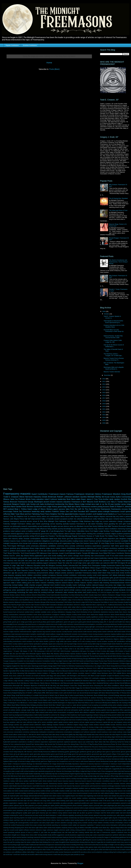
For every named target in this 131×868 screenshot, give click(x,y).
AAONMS (6, 654)
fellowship (101, 519)
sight (37, 828)
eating (109, 737)
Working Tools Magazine (112, 531)
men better (15, 791)
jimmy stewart (91, 769)
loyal (67, 779)
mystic (75, 585)
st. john (41, 832)
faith (112, 546)
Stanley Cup (83, 695)
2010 (104, 379)
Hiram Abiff (94, 543)
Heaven (40, 671)
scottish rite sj (29, 825)
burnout (22, 612)
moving (95, 634)
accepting (95, 705)
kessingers (69, 771)
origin (25, 803)
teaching (59, 524)
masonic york (88, 786)
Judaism (6, 678)
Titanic (5, 700)
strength (69, 551)
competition (93, 730)
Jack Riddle (68, 673)
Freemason (54, 494)
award (103, 712)
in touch (119, 764)
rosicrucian (14, 563)
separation (83, 825)
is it (123, 766)
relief (31, 590)
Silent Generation (52, 605)
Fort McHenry (70, 666)
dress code (31, 617)
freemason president (48, 619)
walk (45, 649)
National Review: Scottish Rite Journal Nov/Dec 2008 (113, 337)
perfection (97, 637)
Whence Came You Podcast (14, 499)
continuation (43, 732)
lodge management (21, 629)
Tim (115, 698)
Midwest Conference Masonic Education (28, 602)
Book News (71, 499)
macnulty (79, 779)
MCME (55, 681)
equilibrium (95, 617)
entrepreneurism (70, 739)
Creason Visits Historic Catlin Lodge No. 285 (113, 341)
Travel (42, 514)
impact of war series (46, 580)
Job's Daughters (73, 521)
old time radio (22, 801)
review (81, 541)
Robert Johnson (64, 497)
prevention (20, 810)
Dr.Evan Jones (72, 663)
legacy (87, 627)
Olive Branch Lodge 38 (80, 602)
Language (102, 678)
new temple (112, 796)
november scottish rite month (66, 798)
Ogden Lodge (98, 531)
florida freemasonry (104, 744)
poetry (65, 541)
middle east (69, 791)
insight (60, 624)
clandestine (97, 612)
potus (13, 639)
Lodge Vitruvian (18, 681)
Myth (69, 507)
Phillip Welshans (85, 521)
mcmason (39, 788)
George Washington (35, 502)
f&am (96, 742)
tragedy (111, 646)
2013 (104, 387)
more (48, 793)
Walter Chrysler (38, 703)
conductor (109, 730)
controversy (82, 575)
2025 (104, 420)
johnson (95, 580)
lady (119, 771)
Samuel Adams (54, 693)
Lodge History (52, 507)
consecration (18, 732)
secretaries (64, 825)
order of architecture (92, 801)
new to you (33, 637)
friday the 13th (22, 752)
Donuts (44, 663)
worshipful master (106, 551)
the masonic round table (48, 646)
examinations (23, 742)
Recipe (117, 568)
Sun (104, 605)
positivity (67, 808)
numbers (85, 798)
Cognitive (125, 659)
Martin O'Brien (90, 568)
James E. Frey (92, 499)
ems (46, 739)
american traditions (16, 610)
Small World (20, 695)
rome (96, 820)
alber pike (35, 707)
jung (46, 771)
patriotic (16, 805)
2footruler (67, 651)
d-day (24, 735)
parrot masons (64, 637)
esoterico (88, 739)
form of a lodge (37, 747)
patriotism (73, 637)
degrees (102, 517)
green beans (72, 756)
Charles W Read (72, 659)
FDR (38, 553)
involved (94, 766)
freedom (39, 619)
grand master (51, 622)
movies (90, 793)
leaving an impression (78, 627)
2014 (104, 390)
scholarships (119, 823)
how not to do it (70, 761)
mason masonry (63, 781)
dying (27, 578)
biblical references (81, 717)
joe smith (98, 769)
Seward (114, 693)
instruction (70, 624)
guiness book (117, 756)
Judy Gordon (31, 504)
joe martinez (7, 627)
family (39, 578)
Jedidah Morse (121, 673)
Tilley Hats (52, 570)
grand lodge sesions (17, 756)
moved (78, 793)
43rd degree (111, 651)
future (106, 524)
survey (90, 644)
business (73, 524)
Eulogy (50, 666)
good (43, 534)
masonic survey (72, 632)
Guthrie (105, 597)
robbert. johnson (37, 820)
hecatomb (78, 759)
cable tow (19, 722)
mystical (12, 796)
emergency (33, 739)
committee (37, 575)
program (115, 588)
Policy (115, 602)
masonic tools (62, 786)
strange (23, 835)
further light (100, 619)
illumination (39, 764)
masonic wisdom (86, 514)
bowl (67, 720)
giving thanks (7, 622)
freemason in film (44, 749)
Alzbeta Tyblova (59, 654)
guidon (110, 756)
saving (75, 823)
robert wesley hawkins (78, 820)
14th (31, 651)
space (113, 830)
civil (74, 727)
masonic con (8, 526)
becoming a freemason (56, 610)
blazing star (7, 720)
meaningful (68, 788)
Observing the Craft (100, 686)
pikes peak (103, 805)
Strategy (117, 695)
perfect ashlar (89, 637)
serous (103, 825)
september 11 (91, 825)
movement (84, 793)
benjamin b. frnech (25, 717)
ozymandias (56, 803)
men (15, 561)
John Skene (91, 676)
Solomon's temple (79, 605)
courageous (56, 615)
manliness (6, 781)
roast (22, 820)
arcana (10, 712)
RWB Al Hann (37, 690)
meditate (81, 788)
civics (67, 546)
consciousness (99, 556)
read (27, 590)
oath (106, 798)
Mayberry (83, 683)
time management (86, 646)
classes (79, 727)
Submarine (123, 695)
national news (48, 796)
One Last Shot (71, 511)
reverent (66, 818)
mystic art (6, 796)
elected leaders (15, 739)
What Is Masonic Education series (80, 570)
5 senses (123, 592)
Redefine (64, 690)
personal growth (106, 637)
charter (24, 575)
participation (116, 803)
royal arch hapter (117, 820)
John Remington (72, 676)
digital (51, 539)
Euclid (41, 666)
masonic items (74, 784)
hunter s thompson (14, 764)
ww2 (85, 592)
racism (113, 561)
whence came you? (92, 551)
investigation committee (95, 624)
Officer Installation (113, 686)
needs (5, 637)
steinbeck (120, 832)
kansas (59, 771)
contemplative (35, 539)
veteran (82, 551)
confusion (122, 730)
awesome (124, 712)
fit (84, 744)
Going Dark (114, 666)
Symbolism (38, 507)
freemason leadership (31, 511)
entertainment (81, 617)
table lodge (96, 644)
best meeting (35, 717)
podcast (108, 534)
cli (87, 727)
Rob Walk (108, 526)
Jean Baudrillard (24, 600)
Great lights (56, 668)
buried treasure (8, 612)
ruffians (125, 820)
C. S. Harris (16, 659)
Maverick (77, 683)
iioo (34, 764)
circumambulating (67, 727)
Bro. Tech (21, 553)
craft (110, 575)
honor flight (47, 761)
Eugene (45, 666)
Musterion (27, 686)
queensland (21, 590)
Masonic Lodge (93, 600)
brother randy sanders (112, 499)
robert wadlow (65, 820)
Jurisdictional (25, 678)
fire (82, 744)
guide (80, 622)
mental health (41, 634)
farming (37, 744)
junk (49, 771)
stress (28, 835)
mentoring (121, 529)
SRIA (47, 693)
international (83, 624)
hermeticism (116, 759)
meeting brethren (96, 788)
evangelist (111, 739)
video (72, 517)
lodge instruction (9, 629)
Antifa (108, 654)
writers (80, 592)
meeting (90, 534)
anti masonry (13, 539)
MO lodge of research (64, 681)
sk (78, 828)
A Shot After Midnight (46, 521)
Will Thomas (97, 570)
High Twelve (89, 671)
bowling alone (112, 610)
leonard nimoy (95, 774)
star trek (65, 832)
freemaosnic (78, 578)
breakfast (79, 720)
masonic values (103, 529)
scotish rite (7, 825)
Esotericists (111, 566)
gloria (22, 754)
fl (89, 744)
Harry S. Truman (117, 502)
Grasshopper (48, 668)
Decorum (116, 661)
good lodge (68, 754)
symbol (6, 592)
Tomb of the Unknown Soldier (17, 700)
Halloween (43, 553)
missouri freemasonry (11, 521)
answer (54, 710)
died (31, 737)
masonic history (36, 517)
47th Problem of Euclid (122, 651)
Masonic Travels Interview (112, 372)
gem (78, 752)
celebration (113, 521)
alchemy (90, 607)
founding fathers (57, 747)
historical (6, 580)
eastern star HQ (100, 737)
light (124, 627)
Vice (19, 703)
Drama (70, 597)
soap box (6, 830)
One (24, 688)
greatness (36, 558)
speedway (11, 832)
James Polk (112, 673)
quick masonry (40, 813)
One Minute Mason (72, 504)
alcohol (46, 707)
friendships (74, 619)
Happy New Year (9, 568)
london (24, 779)
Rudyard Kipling (17, 693)
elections (62, 617)
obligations (46, 541)
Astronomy (15, 656)
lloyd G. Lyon (73, 776)
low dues (62, 779)
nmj (117, 517)
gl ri (19, 754)
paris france (94, 803)
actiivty (110, 705)
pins (126, 637)
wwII (116, 649)
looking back (50, 629)
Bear (37, 656)
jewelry (69, 769)
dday (77, 735)
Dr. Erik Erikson (62, 663)
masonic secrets (51, 632)
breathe (95, 720)
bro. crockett (107, 720)
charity (78, 507)
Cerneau (46, 659)
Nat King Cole (55, 686)
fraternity (7, 524)
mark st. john (82, 629)
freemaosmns (103, 747)
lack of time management (106, 771)
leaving (62, 774)
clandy (116, 612)
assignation (71, 712)
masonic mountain (113, 784)
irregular (107, 766)
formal (44, 747)
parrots (110, 803)
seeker (75, 825)
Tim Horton (120, 698)
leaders (31, 774)
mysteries (107, 634)
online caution (51, 801)
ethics (101, 739)
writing (32, 536)
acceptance (59, 607)
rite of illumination (121, 818)
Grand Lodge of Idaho (17, 668)
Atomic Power (23, 656)
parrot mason (102, 803)
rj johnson (52, 641)
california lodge (32, 722)
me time (57, 788)
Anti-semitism (101, 654)
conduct (45, 575)
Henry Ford (89, 531)
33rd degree (116, 592)
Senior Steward (106, 693)
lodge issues (51, 548)
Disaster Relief (13, 663)
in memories (105, 764)
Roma (10, 693)
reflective (65, 815)
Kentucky (57, 678)
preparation (98, 808)
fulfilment (54, 752)
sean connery (38, 825)
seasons (94, 641)
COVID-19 (23, 659)
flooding (95, 744)
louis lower (61, 629)
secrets (29, 521)
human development (102, 761)
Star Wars (17, 570)
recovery (35, 815)
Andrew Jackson (15, 595)
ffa (56, 744)
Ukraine (81, 700)
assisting (31, 610)
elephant (23, 739)
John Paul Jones (52, 600)
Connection (38, 661)
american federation (111, 707)
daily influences (42, 529)
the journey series (25, 646)
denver (15, 737)
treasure (117, 646)
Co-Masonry (109, 659)
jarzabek (111, 624)
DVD (78, 661)
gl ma (15, 754)
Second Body (84, 693)
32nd (99, 651)
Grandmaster (39, 668)
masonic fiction (113, 558)
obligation (121, 798)
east (93, 737)
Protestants (15, 690)
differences (7, 617)
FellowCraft (86, 597)
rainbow (65, 813)
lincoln (124, 774)
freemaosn (69, 578)
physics (91, 805)
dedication (122, 575)
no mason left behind (26, 588)
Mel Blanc (89, 683)
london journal (31, 779)
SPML (44, 693)
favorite (50, 744)
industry (48, 624)
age (13, 573)
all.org (79, 707)
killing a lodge (80, 771)
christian (26, 539)
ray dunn (82, 813)
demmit (6, 737)
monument (30, 793)
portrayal (38, 808)
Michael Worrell (120, 683)
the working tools (44, 592)
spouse (23, 832)
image (54, 764)
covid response (103, 575)
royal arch (30, 551)
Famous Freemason (75, 494)
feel (54, 744)
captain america (63, 722)
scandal (85, 823)
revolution (29, 641)
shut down (32, 828)
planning (90, 548)
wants (49, 649)
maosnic (44, 583)
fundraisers (14, 558)
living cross (57, 776)
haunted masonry (54, 759)
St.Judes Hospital (73, 695)
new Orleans (79, 796)
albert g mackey (81, 607)
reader (117, 813)
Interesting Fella (22, 673)
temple (109, 644)
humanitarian (122, 761)
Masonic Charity (83, 600)
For (99, 597)
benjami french (14, 717)
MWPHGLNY (79, 681)
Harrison (6, 519)
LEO (90, 678)
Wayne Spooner (73, 703)
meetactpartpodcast (117, 583)
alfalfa (62, 707)
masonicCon (97, 786)
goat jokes (37, 754)
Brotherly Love (105, 502)
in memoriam (41, 624)
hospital (62, 761)
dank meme (95, 615)
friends (85, 578)
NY (49, 686)
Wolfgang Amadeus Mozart (39, 705)
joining (100, 507)
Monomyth (16, 686)
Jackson (75, 673)
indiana (57, 580)
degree (96, 517)
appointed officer (118, 710)
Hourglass (118, 671)
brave (74, 720)
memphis (33, 634)
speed (5, 832)
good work (36, 622)
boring (63, 720)
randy (74, 813)
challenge (49, 725)
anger (37, 710)
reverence (60, 818)
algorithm (68, 707)
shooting (11, 828)
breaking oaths (87, 720)
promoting (92, 810)
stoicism (80, 644)
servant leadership (44, 526)
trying (5, 649)
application (39, 556)
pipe (116, 805)
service (53, 524)
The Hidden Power (112, 536)
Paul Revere (110, 568)
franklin (81, 747)
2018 (104, 401)
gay (100, 578)
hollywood (34, 761)
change (120, 521)
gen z (111, 619)
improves (97, 764)
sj (27, 531)
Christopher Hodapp (99, 566)
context (66, 575)
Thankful (42, 698)
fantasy (6, 744)
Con (25, 661)
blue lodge (95, 521)
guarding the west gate (117, 524)
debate (115, 575)
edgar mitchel (116, 737)
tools (107, 646)
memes (124, 788)
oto (29, 803)
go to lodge (21, 622)
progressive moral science (74, 810)
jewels (74, 769)
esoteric (94, 507)
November (108, 375)
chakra (44, 725)
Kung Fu (80, 678)
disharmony (15, 617)
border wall (51, 720)
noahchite (44, 798)
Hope (49, 553)
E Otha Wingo (94, 663)
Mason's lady (121, 681)
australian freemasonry (83, 573)
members (118, 788)
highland (6, 761)
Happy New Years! (22, 568)
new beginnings (89, 796)
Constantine (46, 661)
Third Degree (12, 546)
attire (81, 712)
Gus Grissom (88, 668)
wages (41, 649)
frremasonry (47, 752)
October (107, 314)
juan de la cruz (16, 627)
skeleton (82, 828)
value (65, 592)
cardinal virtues (29, 612)
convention (29, 615)
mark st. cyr (100, 504)
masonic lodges (8, 632)
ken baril (91, 558)
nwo (34, 561)
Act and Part (17, 654)
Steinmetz (90, 695)
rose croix (108, 820)
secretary (111, 641)
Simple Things (11, 695)
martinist (50, 781)
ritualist (46, 641)
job (91, 580)
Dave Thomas (108, 661)
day (74, 735)
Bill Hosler (106, 497)
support (46, 563)
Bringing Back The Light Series (65, 531)
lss (70, 779)
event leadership (120, 739)
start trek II (75, 832)
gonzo (53, 754)
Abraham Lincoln (83, 526)
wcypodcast (43, 543)
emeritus (68, 617)
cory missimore (47, 615)
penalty (45, 805)
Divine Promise (37, 663)
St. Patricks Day (62, 695)
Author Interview (69, 566)
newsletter (7, 798)
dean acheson (100, 735)
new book (97, 796)
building (60, 556)
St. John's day (18, 556)
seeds (70, 825)
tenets (114, 644)
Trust (58, 700)
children (30, 575)
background (19, 715)
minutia (103, 791)
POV (88, 602)
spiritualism (37, 644)
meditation (113, 529)
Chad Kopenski (62, 659)
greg (18, 548)
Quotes (84, 497)
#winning (94, 592)
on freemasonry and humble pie (64, 588)
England (15, 666)
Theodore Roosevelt (119, 526)
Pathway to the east (62, 688)
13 (29, 651)
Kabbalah (72, 553)
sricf (65, 644)
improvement (79, 539)
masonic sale (44, 786)
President (81, 511)
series (23, 531)
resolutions (113, 548)
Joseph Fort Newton (113, 676)
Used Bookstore (124, 700)
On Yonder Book (17, 688)
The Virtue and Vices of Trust (118, 210)
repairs (123, 815)
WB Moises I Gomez (27, 703)
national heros (38, 796)
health (120, 622)
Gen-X (104, 666)
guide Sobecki (87, 622)
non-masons (51, 798)
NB (46, 686)
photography (120, 637)
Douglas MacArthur (62, 597)
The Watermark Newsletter (60, 698)
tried (126, 646)
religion (114, 534)
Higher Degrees (98, 671)
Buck (11, 659)
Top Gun (29, 700)
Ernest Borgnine (30, 553)
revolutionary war (74, 818)
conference (80, 546)
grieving (92, 756)
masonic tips (53, 786)
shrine (10, 644)
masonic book (91, 781)
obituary (40, 637)
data (54, 735)
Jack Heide (60, 673)
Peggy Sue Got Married (83, 688)
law (10, 774)
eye (84, 742)
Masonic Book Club (17, 683)
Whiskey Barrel (107, 703)
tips (94, 646)
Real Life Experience (48, 690)
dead (85, 735)
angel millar (31, 710)
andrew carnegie (21, 710)
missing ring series (111, 791)
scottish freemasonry (17, 825)
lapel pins (67, 627)
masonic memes (73, 583)
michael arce (90, 504)
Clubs (98, 659)
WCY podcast (9, 509)
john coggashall (114, 769)
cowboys (120, 732)
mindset (87, 791)
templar (104, 644)
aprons (6, 712)
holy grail (41, 761)
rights (110, 818)
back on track (44, 610)
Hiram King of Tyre (109, 671)
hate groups (31, 759)
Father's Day (78, 597)
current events (82, 615)
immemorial (60, 764)
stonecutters (7, 835)
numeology (92, 798)
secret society (31, 563)
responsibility (32, 526)
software (26, 830)
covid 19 (108, 556)
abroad (79, 705)
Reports (87, 690)
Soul (11, 556)
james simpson (57, 769)
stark (70, 832)
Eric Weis (21, 666)
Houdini (115, 597)
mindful (57, 585)
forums (49, 747)
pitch (119, 805)
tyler (53, 592)
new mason (26, 637)
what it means (64, 649)
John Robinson (82, 676)
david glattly (69, 735)
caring (125, 722)
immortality (68, 764)
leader (27, 774)
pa (62, 803)
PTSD (103, 568)
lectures (67, 774)
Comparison (13, 661)
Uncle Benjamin (88, 700)
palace (65, 803)
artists (55, 712)
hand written (13, 759)
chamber (56, 725)
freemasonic (106, 509)
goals (31, 754)
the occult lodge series (78, 563)
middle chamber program (33, 585)
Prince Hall (23, 519)
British (115, 656)
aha (30, 707)
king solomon (113, 580)
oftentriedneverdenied (10, 801)
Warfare (45, 703)
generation (106, 578)
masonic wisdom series (78, 534)
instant (64, 624)
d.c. (27, 735)
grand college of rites (114, 754)
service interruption (112, 825)
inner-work (54, 624)
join (100, 580)
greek (42, 558)
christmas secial (41, 727)
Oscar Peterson (36, 688)
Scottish (69, 693)
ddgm (81, 735)
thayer (60, 563)
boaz (34, 720)
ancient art (7, 710)
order (93, 588)
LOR (59, 600)
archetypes (16, 712)
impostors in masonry (87, 764)
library (32, 548)
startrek (87, 832)
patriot (11, 805)
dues (56, 539)
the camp (66, 563)
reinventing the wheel (81, 815)
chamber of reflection (66, 725)
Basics (33, 656)
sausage (70, 823)
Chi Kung (80, 659)
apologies (87, 710)
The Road (48, 698)
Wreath (59, 705)
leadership (62, 499)
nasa (123, 634)
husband (23, 764)
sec (59, 825)
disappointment (19, 578)
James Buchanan (102, 673)
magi (91, 779)
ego (31, 578)
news (78, 548)
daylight (101, 615)
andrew (13, 710)
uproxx (9, 649)
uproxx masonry (17, 649)
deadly (89, 735)
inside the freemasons (47, 766)
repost (106, 548)
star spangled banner (55, 832)
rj (53, 590)
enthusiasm (61, 739)
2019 (104, 404)
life (51, 534)
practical (23, 521)
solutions (20, 644)
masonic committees (103, 781)
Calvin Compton (31, 659)
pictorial (97, 805)
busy (5, 722)
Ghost (108, 666)
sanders (75, 641)
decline (107, 735)
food (63, 578)
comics (41, 730)
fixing (49, 529)
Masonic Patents (39, 683)
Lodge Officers (8, 681)
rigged (106, 818)
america (91, 517)
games (106, 619)
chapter (76, 725)
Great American (49, 497)
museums (101, 634)
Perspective (96, 602)
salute (52, 823)
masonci (71, 781)
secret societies (102, 641)
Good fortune (122, 666)
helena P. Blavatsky (88, 759)
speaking (118, 830)
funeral (84, 619)
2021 (104, 409)
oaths (47, 561)
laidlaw (62, 627)
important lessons (31, 624)
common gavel (64, 730)
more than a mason (56, 793)
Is (18, 600)
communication (13, 615)
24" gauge (42, 531)
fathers (112, 617)
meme (121, 558)
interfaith (57, 766)
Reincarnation (71, 690)
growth (116, 578)
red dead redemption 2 (50, 815)
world (100, 649)
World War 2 (52, 705)
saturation (64, 823)
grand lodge (62, 507)
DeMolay (101, 526)
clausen (84, 727)
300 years (83, 651)
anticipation (75, 710)
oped (68, 801)
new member (13, 588)
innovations (36, 766)
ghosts (123, 752)
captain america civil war (77, 722)
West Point (81, 703)
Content (53, 661)
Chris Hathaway (61, 521)
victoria (25, 649)
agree (19, 707)
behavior (96, 715)
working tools (53, 543)
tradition (31, 531)
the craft (123, 644)
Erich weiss (28, 666)
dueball (81, 737)
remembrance (17, 641)
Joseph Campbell (100, 676)
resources (35, 818)
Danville (40, 597)
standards (122, 590)
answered (60, 710)
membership (60, 504)
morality (69, 585)
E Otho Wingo (103, 663)
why (78, 649)
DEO (75, 661)
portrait (32, 808)
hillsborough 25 (14, 761)
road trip (128, 548)
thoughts (54, 526)
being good (103, 715)
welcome (107, 563)
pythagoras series (10, 590)
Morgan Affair (45, 602)
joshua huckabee (29, 771)
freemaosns (112, 747)
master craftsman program (12, 788)
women (96, 649)
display (45, 737)
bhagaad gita (62, 717)
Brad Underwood (71, 656)
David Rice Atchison (49, 597)
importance (76, 764)
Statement (89, 605)
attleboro (86, 712)
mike (75, 791)
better (71, 610)
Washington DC (63, 703)
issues (78, 558)
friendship (99, 524)
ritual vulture (39, 641)
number (79, 798)
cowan (114, 732)
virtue (30, 649)
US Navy (76, 700)
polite (20, 808)
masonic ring (41, 632)
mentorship (7, 585)
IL (4, 600)
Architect (113, 654)
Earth (109, 663)
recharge (6, 815)
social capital (18, 830)
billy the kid (102, 717)
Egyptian (9, 666)
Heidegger (51, 671)
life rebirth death (117, 627)
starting (81, 832)
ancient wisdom (50, 502)
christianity (84, 612)
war (62, 526)
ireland (99, 766)
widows (87, 649)
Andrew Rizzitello (82, 654)
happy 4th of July (105, 622)
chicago (76, 556)
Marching (113, 681)
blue (78, 610)
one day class (60, 561)
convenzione (59, 732)
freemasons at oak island (86, 524)
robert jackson (16, 531)
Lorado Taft (39, 681)
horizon (54, 761)
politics (70, 541)
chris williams (20, 727)
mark (76, 629)
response (121, 548)
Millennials (95, 553)
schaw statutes (98, 823)
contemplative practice (28, 529)
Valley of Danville (48, 519)
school (126, 823)
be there (68, 715)
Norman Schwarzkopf (57, 602)
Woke (28, 705)
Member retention (9, 602)
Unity (59, 570)
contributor (73, 575)
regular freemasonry (106, 639)
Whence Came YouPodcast (93, 703)
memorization (25, 634)
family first (121, 742)
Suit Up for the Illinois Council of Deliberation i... (114, 346)
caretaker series (46, 612)
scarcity (90, 823)
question (69, 639)
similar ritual (51, 828)
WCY (88, 511)
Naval (62, 686)
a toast (68, 705)
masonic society (61, 632)
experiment (60, 742)
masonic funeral (61, 583)
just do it (54, 771)
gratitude (13, 548)
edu (122, 737)
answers (25, 610)
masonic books (99, 629)
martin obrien (42, 781)
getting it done (101, 752)
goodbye (43, 622)
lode (82, 776)
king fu (90, 771)
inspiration (111, 539)
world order (107, 649)
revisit (24, 641)
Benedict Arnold (60, 595)
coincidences (107, 727)
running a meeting (9, 823)
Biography (48, 656)
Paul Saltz (72, 688)
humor (5, 764)
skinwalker (88, 828)
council (99, 732)
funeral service (91, 619)
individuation (25, 548)
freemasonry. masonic (109, 749)
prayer (86, 808)
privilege (35, 810)
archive (22, 712)
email (28, 739)
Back (29, 656)
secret (68, 517)
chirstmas (119, 725)
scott (83, 641)
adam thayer (81, 499)
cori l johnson (85, 732)
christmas (7, 529)
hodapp (28, 761)
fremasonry (123, 749)
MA (83, 568)
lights (120, 774)
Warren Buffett (53, 703)
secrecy (90, 590)
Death (112, 507)
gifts (112, 578)
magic (67, 629)
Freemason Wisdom (111, 494)
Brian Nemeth (108, 656)
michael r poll (50, 791)
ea (113, 556)
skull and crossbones (105, 590)
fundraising (61, 752)
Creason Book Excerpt (26, 597)
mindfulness (71, 548)
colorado (6, 730)
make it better (16, 583)
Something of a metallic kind (33, 695)
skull (95, 590)
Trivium (54, 700)
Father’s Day (120, 566)
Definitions (122, 661)
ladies (116, 771)
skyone (113, 828)
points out (7, 808)
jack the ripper (20, 769)
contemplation (55, 517)
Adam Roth (25, 654)
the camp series (32, 592)
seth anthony (122, 825)
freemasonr (64, 749)
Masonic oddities (115, 600)
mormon (65, 793)
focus (120, 744)
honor (47, 534)
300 (116, 563)
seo (78, 825)
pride (26, 810)
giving (20, 558)
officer (45, 637)
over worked (48, 803)
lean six (57, 774)
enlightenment (53, 739)
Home (49, 63)
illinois (63, 517)
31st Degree (91, 651)
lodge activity (88, 776)
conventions (51, 732)
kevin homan (36, 627)
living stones (65, 776)
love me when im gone (52, 779)
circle (59, 727)
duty (60, 539)
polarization (14, 808)
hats (72, 539)
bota (105, 610)
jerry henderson (119, 624)
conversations (68, 732)
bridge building (121, 610)
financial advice (63, 744)
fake (104, 742)
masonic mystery (86, 583)
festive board (56, 578)
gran (101, 754)
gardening (73, 752)
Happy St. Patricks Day (119, 668)
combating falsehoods (21, 730)
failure (101, 742)
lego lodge (87, 774)
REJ (32, 690)
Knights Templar (82, 553)
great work (67, 622)
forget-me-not (17, 619)
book (113, 573)
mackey (74, 779)
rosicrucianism (21, 551)
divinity (55, 737)
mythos (89, 585)
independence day (9, 766)
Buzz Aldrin (85, 595)
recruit (41, 815)
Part (91, 602)
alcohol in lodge (98, 607)
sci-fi (79, 641)
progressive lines (96, 561)
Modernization (8, 686)
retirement (45, 590)
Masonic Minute (104, 600)
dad (30, 735)
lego (82, 774)
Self (100, 693)
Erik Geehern (85, 543)
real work (123, 813)
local (79, 776)
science (78, 590)
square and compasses (56, 644)
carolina (16, 725)
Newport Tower (69, 686)
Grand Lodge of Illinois (37, 509)
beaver (83, 715)
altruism (116, 607)
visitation (35, 649)
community (15, 529)
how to (27, 517)
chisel (78, 612)
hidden (122, 759)
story (5, 536)
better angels (54, 717)
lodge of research (33, 629)
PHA (109, 553)
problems (7, 531)
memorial (18, 634)
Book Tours (117, 514)
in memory (112, 764)
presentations (119, 808)
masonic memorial (20, 632)
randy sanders (46, 511)
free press (95, 747)
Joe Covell (34, 676)
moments (18, 793)
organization (13, 803)
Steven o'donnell (109, 695)
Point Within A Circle (107, 602)
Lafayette (64, 600)
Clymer (102, 659)
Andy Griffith (92, 654)
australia (66, 524)
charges (86, 725)
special (115, 590)
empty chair (41, 739)
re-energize (97, 813)
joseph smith (19, 771)
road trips (17, 820)
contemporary (34, 732)
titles (97, 646)
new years (29, 561)
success (62, 509)
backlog (26, 715)
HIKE (99, 668)
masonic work (79, 786)
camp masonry (9, 575)
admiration (7, 573)
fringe (79, 619)
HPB (102, 668)
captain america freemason (94, 722)
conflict (115, 730)
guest (56, 509)
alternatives (101, 707)
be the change (60, 715)
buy (8, 722)
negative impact (70, 796)
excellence (31, 742)
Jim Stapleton (19, 517)
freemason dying (32, 749)
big (88, 717)
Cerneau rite (53, 659)
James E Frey (8, 517)
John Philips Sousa (108, 543)
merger (58, 634)
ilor (51, 764)
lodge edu (96, 776)
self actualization (119, 641)
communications (75, 730)
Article (28, 499)
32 (96, 651)
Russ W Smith (27, 693)
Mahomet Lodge (95, 681)
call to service (42, 722)
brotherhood (50, 504)
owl (51, 637)
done (77, 737)
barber (41, 715)
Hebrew (45, 671)
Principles (121, 602)
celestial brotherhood (84, 519)
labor (95, 771)
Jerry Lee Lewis (34, 600)
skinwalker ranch (97, 828)
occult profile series (42, 588)
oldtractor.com (38, 801)
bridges (100, 720)
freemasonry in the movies (93, 749)
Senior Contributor (118, 553)
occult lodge (55, 541)
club (92, 556)
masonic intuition (63, 784)
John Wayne (14, 519)
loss (56, 629)
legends (77, 774)
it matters (127, 766)
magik (99, 779)
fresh (11, 752)
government (95, 754)
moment (12, 793)
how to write (80, 761)
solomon (32, 830)
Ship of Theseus (122, 693)
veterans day (72, 592)
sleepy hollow (120, 828)
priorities (31, 639)
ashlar (21, 539)
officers (52, 561)
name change (24, 796)
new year (21, 561)
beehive (66, 610)
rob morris (27, 820)
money (63, 585)
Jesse (10, 676)
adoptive (120, 705)
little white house (45, 776)
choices (125, 725)
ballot (36, 715)
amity (120, 707)
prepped (111, 808)
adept (74, 607)
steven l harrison (89, 541)
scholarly (106, 823)
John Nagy (49, 676)
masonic (25, 494)
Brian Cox (68, 595)
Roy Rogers (18, 605)
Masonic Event (93, 502)
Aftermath (33, 654)
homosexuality (8, 624)
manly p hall (14, 781)
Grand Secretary (29, 668)
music (18, 541)
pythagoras (19, 813)
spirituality (45, 644)
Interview (55, 553)
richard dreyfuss (90, 818)
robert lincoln (46, 820)
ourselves (33, 803)
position (44, 808)
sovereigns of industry (103, 830)
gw (123, 756)
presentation (24, 639)
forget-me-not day (18, 747)
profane (108, 588)
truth (30, 543)
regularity (71, 815)
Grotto (76, 668)
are (26, 712)
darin (50, 735)
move (74, 793)
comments (47, 730)
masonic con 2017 (116, 781)
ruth (16, 823)
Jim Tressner (27, 676)
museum (123, 793)
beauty (95, 573)
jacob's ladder (30, 769)
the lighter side (35, 646)
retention (37, 590)
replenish (6, 818)
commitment (55, 730)
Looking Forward (29, 681)
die (28, 737)
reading (75, 541)
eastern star (38, 617)
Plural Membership (114, 688)
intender (55, 529)
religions (116, 639)
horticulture (21, 624)
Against (39, 654)
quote (77, 639)
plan (97, 588)
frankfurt (75, 747)
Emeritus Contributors (30, 45)
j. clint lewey (85, 580)
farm (33, 744)
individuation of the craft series (96, 539)
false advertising (111, 742)
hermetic (122, 578)
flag (91, 744)
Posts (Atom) (54, 69)
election (56, 617)
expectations (97, 546)
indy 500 (21, 766)
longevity (39, 779)
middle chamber (60, 791)
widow (82, 649)
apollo (81, 710)
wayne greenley (23, 536)
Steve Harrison (26, 497)
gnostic (27, 754)
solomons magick (53, 830)
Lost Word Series (75, 568)
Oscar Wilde (103, 553)
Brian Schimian (76, 595)
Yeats (63, 705)
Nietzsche (86, 686)
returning (6, 563)
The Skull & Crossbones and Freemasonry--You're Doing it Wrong (118, 262)
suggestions (61, 835)
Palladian (44, 688)
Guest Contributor (40, 494)
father (117, 546)
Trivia (100, 499)
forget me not (8, 747)
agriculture (25, 707)
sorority (89, 830)
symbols (99, 541)
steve (126, 832)
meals (62, 788)
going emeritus (46, 754)
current (20, 735)
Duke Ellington (85, 663)
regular (118, 561)
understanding (12, 536)
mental (21, 791)
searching (55, 825)
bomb (45, 720)
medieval (75, 788)
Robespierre (117, 690)
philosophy (17, 526)
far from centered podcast (17, 744)
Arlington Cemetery (56, 566)
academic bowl (87, 705)
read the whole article (108, 813)
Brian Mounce (99, 656)
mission (120, 791)
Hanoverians (108, 668)
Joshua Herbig (125, 676)
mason (62, 494)
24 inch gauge (40, 536)
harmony (20, 759)
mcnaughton (46, 788)
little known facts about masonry (21, 776)
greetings (83, 756)
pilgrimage (111, 805)
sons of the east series (43, 551)
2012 (104, 384)
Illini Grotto (13, 673)
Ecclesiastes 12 (116, 663)
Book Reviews (28, 507)
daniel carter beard (42, 735)
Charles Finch (87, 566)
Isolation (45, 673)
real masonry (87, 639)
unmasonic (59, 592)
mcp (52, 788)
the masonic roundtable (120, 541)
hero (124, 622)
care (112, 722)
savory (80, 823)
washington (55, 649)
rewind (82, 818)
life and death (107, 627)
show (26, 828)
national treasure (98, 585)
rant (78, 813)
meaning (106, 583)
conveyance (77, 732)
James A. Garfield (91, 673)
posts (72, 808)
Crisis (35, 597)
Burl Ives (78, 566)
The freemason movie (76, 698)
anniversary (32, 573)
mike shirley (80, 791)
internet (72, 766)
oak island (40, 561)
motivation (85, 634)
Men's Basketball (98, 683)
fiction (64, 539)
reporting (17, 818)
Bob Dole (54, 656)
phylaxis (86, 805)
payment (31, 805)
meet (13, 634)
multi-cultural (105, 793)
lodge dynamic (40, 548)
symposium (53, 563)
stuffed (54, 835)
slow (126, 828)
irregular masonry (116, 766)
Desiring (6, 663)
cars (21, 725)
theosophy (77, 646)
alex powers (19, 573)
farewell (28, 744)
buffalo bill (123, 720)
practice (102, 588)
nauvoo (59, 796)
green (66, 756)
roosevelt (101, 820)
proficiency (38, 639)
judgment (24, 627)
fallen (35, 578)
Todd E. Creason (11, 497)
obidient (111, 798)
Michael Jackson (109, 683)
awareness (114, 712)
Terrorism (21, 698)
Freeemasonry (80, 666)
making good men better (31, 583)
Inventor (39, 673)
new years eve (121, 796)
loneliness (42, 629)
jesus (126, 624)
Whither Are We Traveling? (120, 703)
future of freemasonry (33, 534)
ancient (125, 531)
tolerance (76, 551)
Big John (42, 656)
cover (110, 732)
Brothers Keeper (122, 656)
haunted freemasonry (42, 759)
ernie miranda (80, 739)
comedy (72, 546)
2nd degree (108, 592)
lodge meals (10, 779)
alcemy (41, 707)
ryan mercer (68, 641)
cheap (74, 612)
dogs (64, 737)
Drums (78, 663)
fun (97, 578)
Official (122, 686)
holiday (47, 558)
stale (46, 832)
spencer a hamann (59, 551)
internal (76, 624)
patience (6, 805)
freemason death (21, 749)
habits (126, 756)
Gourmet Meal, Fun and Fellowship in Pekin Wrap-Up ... (114, 331)
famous (107, 617)
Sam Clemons (26, 605)
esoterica (88, 546)
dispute (50, 737)
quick (34, 813)
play (123, 805)
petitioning (63, 805)
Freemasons (86, 507)
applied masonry (107, 710)
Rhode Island (94, 690)
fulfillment (92, 578)
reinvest (91, 815)
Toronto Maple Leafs (44, 700)
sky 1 (108, 828)
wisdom (76, 497)
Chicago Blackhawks (89, 659)
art (48, 517)
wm (92, 649)
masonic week (82, 632)
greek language (54, 756)
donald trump (71, 737)
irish (103, 766)
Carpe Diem (98, 595)
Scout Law (76, 693)
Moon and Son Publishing (30, 514)
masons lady (98, 583)
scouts (84, 590)
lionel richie (7, 776)
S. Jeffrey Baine (37, 693)
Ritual (126, 502)
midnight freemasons (111, 511)
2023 (104, 415)
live (52, 776)
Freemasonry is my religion (93, 666)
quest (30, 813)
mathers (32, 788)
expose (80, 742)
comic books (34, 730)
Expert (55, 666)
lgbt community (97, 627)
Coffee (119, 659)
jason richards (114, 519)
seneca (6, 644)
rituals (11, 820)
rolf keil (87, 820)
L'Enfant (86, 678)
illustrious (46, 764)
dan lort (34, 735)
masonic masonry (101, 784)
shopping (18, 828)
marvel (55, 781)
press (14, 810)
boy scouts (104, 521)
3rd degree (121, 563)
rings (51, 590)
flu (116, 744)
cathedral (26, 725)
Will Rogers (21, 546)
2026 (104, 423)
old (61, 541)
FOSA (59, 666)
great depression (43, 756)
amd (26, 573)
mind (52, 585)
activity (65, 607)
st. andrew (35, 832)
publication (53, 639)
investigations (86, 766)
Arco (124, 654)
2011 (104, 381)
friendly (40, 752)
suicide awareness (71, 835)
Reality (126, 602)
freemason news (55, 749)
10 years (16, 651)
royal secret (59, 590)
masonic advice (63, 534)
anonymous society (45, 710)
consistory (26, 732)
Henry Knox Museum (62, 671)
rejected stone (98, 815)
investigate (78, 766)
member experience (108, 788)
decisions (107, 615)
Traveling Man (29, 607)
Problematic (7, 690)
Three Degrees (108, 698)
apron (46, 556)
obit (115, 798)
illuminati (53, 558)
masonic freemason (36, 784)
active (28, 546)
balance (31, 715)
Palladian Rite (51, 688)
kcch (63, 771)
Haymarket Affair (14, 671)
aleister (58, 707)
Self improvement (34, 519)
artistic (51, 712)
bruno (113, 720)
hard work (115, 622)
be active (52, 715)
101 (99, 592)
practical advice (79, 808)
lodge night (18, 779)
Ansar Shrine (12, 553)
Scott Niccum (120, 543)
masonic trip (71, 786)
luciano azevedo (81, 529)
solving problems (81, 830)
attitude (37, 610)
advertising (14, 707)
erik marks (40, 504)
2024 (104, 417)
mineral (92, 791)
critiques (69, 615)
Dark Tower (76, 543)
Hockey (110, 597)
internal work (65, 766)
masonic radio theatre (10, 786)
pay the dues (24, 805)
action (115, 705)
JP (100, 543)
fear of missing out (121, 617)
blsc (31, 720)
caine (25, 722)
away (119, 712)
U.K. (70, 700)
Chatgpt (118, 595)
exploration (74, 742)
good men (75, 754)
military (29, 524)
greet (78, 756)
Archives (119, 654)
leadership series (39, 774)
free (90, 747)
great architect (33, 756)
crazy (125, 732)
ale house (52, 707)
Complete (20, 661)
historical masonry (27, 580)
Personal (105, 688)
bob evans (40, 720)
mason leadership (101, 558)
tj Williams (102, 646)
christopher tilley (52, 727)
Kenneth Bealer (49, 678)
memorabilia (7, 791)
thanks (118, 644)
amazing (122, 607)
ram (81, 639)
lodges (55, 534)
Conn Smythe (30, 661)
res (26, 818)
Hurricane (6, 673)
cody (101, 727)
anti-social (67, 710)
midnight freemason (18, 524)
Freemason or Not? (79, 502)
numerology (100, 798)
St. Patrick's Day (52, 695)
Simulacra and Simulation (65, 605)
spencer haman (28, 644)
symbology (13, 592)
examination (14, 742)
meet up (87, 788)
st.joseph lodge (72, 644)
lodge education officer (107, 776)
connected (22, 615)
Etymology (35, 666)
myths (17, 796)
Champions (111, 595)
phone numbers (78, 805)
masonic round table (33, 786)
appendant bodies (72, 514)
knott (51, 627)
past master (36, 524)
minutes (97, 791)
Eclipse (123, 663)
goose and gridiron (85, 754)
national (31, 796)
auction (98, 712)
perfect (57, 805)
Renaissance (80, 690)
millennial (46, 585)
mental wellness (51, 634)
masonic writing (92, 632)
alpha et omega (92, 707)
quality (25, 813)
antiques (58, 573)
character (7, 534)
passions (83, 548)
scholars (112, 823)
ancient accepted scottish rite (65, 519)
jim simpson (82, 769)
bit (117, 717)
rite (34, 641)
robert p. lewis (56, 820)
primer (30, 810)
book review (120, 573)
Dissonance (22, 663)
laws (13, 774)
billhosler (93, 717)
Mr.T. (22, 686)
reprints (22, 818)
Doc (47, 536)
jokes (13, 771)
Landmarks (95, 678)
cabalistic (13, 722)
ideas (36, 580)
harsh (24, 759)
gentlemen (83, 752)
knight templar (45, 627)
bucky (117, 720)
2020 (104, 406)
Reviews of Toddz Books (96, 536)
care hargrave (118, 722)
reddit (60, 815)
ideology (29, 764)
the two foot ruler (62, 646)
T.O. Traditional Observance (114, 605)
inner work (64, 580)
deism (113, 615)
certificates (38, 725)
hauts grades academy (67, 759)
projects (85, 810)
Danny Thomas (99, 661)
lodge (82, 504)
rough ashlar (60, 641)
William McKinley (21, 705)
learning (122, 519)
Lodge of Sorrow (72, 600)
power (17, 639)
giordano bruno (8, 754)
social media (108, 514)
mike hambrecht (66, 634)
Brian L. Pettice (21, 509)
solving (72, 830)
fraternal (86, 747)
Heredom (71, 671)
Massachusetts (69, 683)
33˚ (116, 551)
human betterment (90, 761)
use (101, 563)
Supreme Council (28, 570)
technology (21, 592)
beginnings (89, 715)
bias (68, 717)
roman (92, 820)
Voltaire (64, 570)
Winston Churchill (81, 517)
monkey (24, 793)
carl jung (54, 612)
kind (86, 771)
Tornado (35, 700)
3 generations (75, 651)
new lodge (18, 637)
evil (127, 739)
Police (122, 688)
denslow (10, 578)
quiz (47, 813)
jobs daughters (121, 539)
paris (88, 803)
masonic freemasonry (50, 784)
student (45, 835)
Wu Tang (45, 607)
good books (59, 754)
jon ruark (84, 558)
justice (29, 627)
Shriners (50, 509)
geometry (120, 619)
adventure (6, 707)
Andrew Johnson (26, 595)
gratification (59, 622)
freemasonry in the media (76, 749)
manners (72, 629)
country (89, 575)
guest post (74, 622)
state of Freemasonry (103, 832)
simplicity (64, 828)
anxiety (64, 573)
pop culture (26, 808)
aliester (74, 707)
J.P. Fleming (52, 673)
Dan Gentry (93, 526)
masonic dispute (14, 784)
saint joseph (46, 823)
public (125, 810)
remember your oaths (113, 815)
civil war (90, 612)
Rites (100, 690)
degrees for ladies (121, 735)
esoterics (101, 617)
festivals (6, 558)
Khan (71, 678)
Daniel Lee (82, 661)
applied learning (96, 710)
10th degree (24, 651)
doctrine (60, 737)
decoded (112, 735)
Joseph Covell (64, 553)
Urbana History (29, 556)
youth (89, 592)
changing (68, 612)
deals (93, 735)
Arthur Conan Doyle (48, 595)
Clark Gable (15, 597)
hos (58, 761)
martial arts (90, 629)
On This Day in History (91, 509)
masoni (84, 781)
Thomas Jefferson (41, 570)
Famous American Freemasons (15, 502)
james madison (47, 769)
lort (44, 779)
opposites (81, 801)
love (73, 529)
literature (128, 627)
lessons (106, 507)
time (21, 543)
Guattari (81, 668)
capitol (55, 722)
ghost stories (116, 752)
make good (108, 779)
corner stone (37, 615)
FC (73, 597)
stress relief (34, 835)
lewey (116, 774)
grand (105, 754)
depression (45, 539)
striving (40, 835)
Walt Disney (38, 607)
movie (90, 634)
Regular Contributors (12, 45)
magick (95, 779)
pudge (13, 813)
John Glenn (43, 600)
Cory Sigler (59, 661)
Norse (92, 686)
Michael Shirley (94, 497)
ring (114, 818)
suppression (81, 835)
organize (20, 803)
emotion (74, 617)
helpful (96, 759)
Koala (75, 678)
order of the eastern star (119, 801)
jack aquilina (11, 769)
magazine (86, 779)
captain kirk (106, 722)
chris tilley (12, 727)
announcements (42, 573)
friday (15, 752)
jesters (64, 769)
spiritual (17, 832)
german (89, 752)
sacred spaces (34, 823)
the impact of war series (11, 646)
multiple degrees (114, 793)
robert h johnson (51, 499)
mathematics (25, 788)
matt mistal (117, 632)
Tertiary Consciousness (31, 698)
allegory (84, 707)
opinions (88, 588)
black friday (107, 573)
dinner (40, 737)
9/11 (128, 592)
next (12, 798)
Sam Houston (36, 605)
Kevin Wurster (65, 678)
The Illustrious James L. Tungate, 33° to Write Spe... (113, 355)
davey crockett (60, 735)
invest (66, 558)
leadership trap (50, 774)
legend (72, 774)
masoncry (78, 781)
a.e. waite (73, 705)
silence (41, 828)
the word (70, 646)
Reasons (58, 690)
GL (101, 597)
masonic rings (92, 529)
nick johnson (36, 798)
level (112, 774)
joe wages (105, 769)
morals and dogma (40, 793)
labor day (56, 627)
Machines (86, 681)
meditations (7, 634)
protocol (109, 810)
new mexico (104, 796)
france (65, 747)
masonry (37, 497)
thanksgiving (106, 541)
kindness (105, 580)
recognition (96, 639)
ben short (125, 715)
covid (94, 575)
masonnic (118, 786)
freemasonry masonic (62, 619)
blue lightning (84, 610)
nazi (63, 796)
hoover (15, 624)
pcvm (36, 805)
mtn (99, 793)
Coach (115, 659)
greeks (61, 756)
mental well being (29, 791)
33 (115, 507)
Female (63, 666)
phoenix (70, 805)
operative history (72, 561)
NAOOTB (42, 686)
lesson (102, 774)
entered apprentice (17, 534)
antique (51, 573)
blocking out (25, 720)
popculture (7, 639)
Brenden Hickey (81, 656)
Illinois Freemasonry (11, 600)
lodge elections (120, 776)
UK (72, 700)
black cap (122, 717)
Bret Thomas (91, 656)
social (12, 830)
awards (108, 712)
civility (95, 519)
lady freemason (126, 771)
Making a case (105, 681)
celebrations (61, 612)
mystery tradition (116, 634)
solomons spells (64, 830)
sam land (22, 563)
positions (50, 808)
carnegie (11, 725)
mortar (70, 793)
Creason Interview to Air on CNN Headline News (114, 326)
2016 (104, 395)
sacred (66, 590)
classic (125, 612)
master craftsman (108, 632)
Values (129, 526)
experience (106, 546)
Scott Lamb (63, 693)
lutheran (122, 580)
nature (54, 796)
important (60, 558)
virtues (35, 521)
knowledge (67, 529)
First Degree (94, 597)
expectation (45, 742)
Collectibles (81, 531)
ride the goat (99, 818)
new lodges (118, 585)
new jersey (109, 585)
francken (70, 747)
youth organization (64, 543)
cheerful (102, 725)
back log (12, 715)
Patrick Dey (18, 511)
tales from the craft (74, 509)
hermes (109, 759)
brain (70, 720)
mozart (95, 793)
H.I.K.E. (95, 668)
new (44, 507)
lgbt (91, 627)
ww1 (112, 649)
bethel (42, 717)
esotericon (95, 739)
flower (113, 744)
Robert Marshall (107, 690)
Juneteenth (17, 678)
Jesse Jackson (17, 676)
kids (74, 771)
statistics (114, 832)
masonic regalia (31, 632)
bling (19, 720)
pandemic (56, 637)
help (107, 519)
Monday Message (65, 536)
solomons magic (41, 830)
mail (103, 779)
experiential (52, 742)
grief (88, 756)
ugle (88, 563)
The (124, 605)
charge (81, 725)
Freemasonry (11, 494)
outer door (40, 803)
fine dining (71, 744)
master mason (61, 548)
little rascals (36, 776)
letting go (108, 774)
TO (9, 698)
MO (89, 553)
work (36, 531)
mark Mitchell (33, 781)
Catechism (40, 659)
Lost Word (46, 681)
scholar (72, 590)
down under (23, 617)
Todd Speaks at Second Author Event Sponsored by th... (113, 322)
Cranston (65, 661)
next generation (26, 798)
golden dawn (27, 558)
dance (88, 615)
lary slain (6, 774)
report (11, 818)
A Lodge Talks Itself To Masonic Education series (28, 566)
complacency (101, 730)
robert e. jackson (9, 551)
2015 (104, 392)
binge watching (111, 717)
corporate (93, 732)
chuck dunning (85, 556)
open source (74, 801)
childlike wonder (110, 725)
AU (47, 566)
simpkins (58, 828)
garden (67, 752)
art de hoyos (31, 712)
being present (112, 715)
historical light (15, 580)
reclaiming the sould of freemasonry (21, 815)
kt (93, 771)
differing (35, 737)
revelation (53, 818)
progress (87, 561)
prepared (105, 808)
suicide (85, 644)
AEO (11, 654)
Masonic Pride (50, 683)
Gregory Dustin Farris (67, 668)
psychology (45, 524)
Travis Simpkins (51, 514)
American (6, 595)
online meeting (61, 801)
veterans (35, 543)
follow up (125, 744)
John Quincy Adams (60, 676)
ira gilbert (72, 558)
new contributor (99, 534)
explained (67, 742)
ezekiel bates (90, 742)
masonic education (64, 502)
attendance (43, 546)
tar (101, 644)
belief (100, 573)
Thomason (100, 698)
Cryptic (71, 661)
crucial (10, 735)
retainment (42, 818)
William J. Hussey (109, 570)
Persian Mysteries (96, 688)
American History (93, 494)
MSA (73, 681)
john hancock (124, 769)
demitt (117, 615)
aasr (73, 507)
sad (40, 823)
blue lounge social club (96, 610)
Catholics (105, 595)
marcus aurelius (24, 781)
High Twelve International (49, 568)
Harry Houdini (34, 568)
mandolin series (96, 511)
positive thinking (58, 808)
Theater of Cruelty (18, 607)
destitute (122, 615)
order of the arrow (105, 801)
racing (60, 813)
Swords (6, 698)
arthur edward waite (42, 712)
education (40, 499)
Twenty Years (64, 700)
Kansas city (34, 678)
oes (51, 588)
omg (44, 801)
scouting (88, 641)
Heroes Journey (80, 671)
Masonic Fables (29, 683)
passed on (124, 803)
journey (61, 529)
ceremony (60, 546)
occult (122, 511)
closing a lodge (94, 727)
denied (11, 737)
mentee (37, 791)
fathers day (44, 744)
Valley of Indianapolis (10, 703)
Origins (28, 688)
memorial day (111, 517)
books (54, 556)
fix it (86, 744)
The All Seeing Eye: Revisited (118, 198)
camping (18, 575)
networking (11, 637)
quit (73, 639)
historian (22, 761)
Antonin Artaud (37, 595)
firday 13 (78, 744)
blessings (14, 720)
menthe (43, 791)
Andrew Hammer (70, 654)
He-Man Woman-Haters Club (29, 671)
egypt (51, 617)
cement (31, 725)
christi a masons (30, 727)
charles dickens (94, 725)
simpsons (71, 828)
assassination (62, 712)
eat (106, 737)
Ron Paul (11, 605)
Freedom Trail (54, 536)
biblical (72, 717)
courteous (105, 732)
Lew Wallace (110, 678)
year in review (122, 649)
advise (6, 539)
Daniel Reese (90, 661)
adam (70, 607)
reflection (7, 514)
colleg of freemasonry (119, 727)
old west (30, 801)
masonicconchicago (108, 786)
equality (88, 617)
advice (44, 517)
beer (50, 556)
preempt (92, 808)
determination (22, 737)
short (23, 828)
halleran (6, 759)
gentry (115, 619)
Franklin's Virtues (59, 511)
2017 (104, 398)
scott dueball (98, 514)
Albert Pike (50, 654)
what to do (73, 649)
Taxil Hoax (14, 698)
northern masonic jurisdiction (31, 541)
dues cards (88, 737)
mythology (81, 585)
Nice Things (78, 686)
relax (105, 815)
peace (40, 805)
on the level (80, 588)
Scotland (43, 605)
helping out (103, 759)
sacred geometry (23, 823)
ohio (49, 637)
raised (70, 813)
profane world (52, 810)
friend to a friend (32, 752)
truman (25, 543)
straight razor (16, 835)
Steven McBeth (98, 695)
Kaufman (41, 678)
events (121, 556)
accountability (103, 705)
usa (59, 526)
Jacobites (81, 673)
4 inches (103, 651)
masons (13, 541)
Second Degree (93, 693)
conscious (10, 732)
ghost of (109, 752)
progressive (122, 588)
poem (81, 561)
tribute (122, 646)
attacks (77, 712)
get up (94, 752)
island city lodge (74, 580)
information (28, 766)
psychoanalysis (117, 810)
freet (118, 749)
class (121, 612)
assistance (71, 573)
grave (26, 756)
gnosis (14, 622)
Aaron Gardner (16, 507)
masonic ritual (22, 786)
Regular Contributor (79, 536)
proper (98, 810)
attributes (92, 712)
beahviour (74, 715)
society (15, 644)
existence (37, 742)
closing (6, 615)
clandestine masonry (107, 612)
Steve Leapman (97, 605)
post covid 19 (99, 548)
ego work (6, 739)
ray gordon (89, 813)
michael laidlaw (18, 585)
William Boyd (11, 705)
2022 (104, 412)
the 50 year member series (116, 504)
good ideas (29, 622)
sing (76, 828)
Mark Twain (15, 514)
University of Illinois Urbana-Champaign (106, 700)
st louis (28, 832)
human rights (113, 761)
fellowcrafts (46, 578)
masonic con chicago (111, 629)
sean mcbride (47, 825)
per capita (51, 805)
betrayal (46, 717)
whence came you (70, 526)
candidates (52, 546)
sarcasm (57, 823)
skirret (105, 828)
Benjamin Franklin (19, 504)
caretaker (37, 612)
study (49, 835)
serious (98, 825)
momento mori (76, 634)
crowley (74, 615)
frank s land (32, 619)
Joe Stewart (42, 676)
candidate (50, 722)
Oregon (98, 568)
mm (124, 791)
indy (17, 766)
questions (106, 561)
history (113, 497)
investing (105, 624)
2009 (104, 311)
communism (84, 730)
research (24, 526)
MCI (51, 681)
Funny (33, 499)
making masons (117, 779)
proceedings (42, 810)
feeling (5, 619)
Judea (11, 678)
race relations (53, 813)
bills (97, 717)
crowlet (6, 735)
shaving (6, 828)
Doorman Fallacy (52, 663)
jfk (77, 769)
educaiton (46, 617)
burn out (16, 612)
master (100, 632)
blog (75, 610)
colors (12, 730)
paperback (78, 803)
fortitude (25, 619)
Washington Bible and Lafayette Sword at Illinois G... (114, 368)
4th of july (50, 531)
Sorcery (45, 695)
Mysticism (34, 686)
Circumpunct (7, 597)
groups (98, 756)
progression (61, 810)
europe (105, 739)
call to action (68, 556)
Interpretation (32, 673)
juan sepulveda (40, 771)
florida (10, 619)
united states (95, 563)
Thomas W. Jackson (90, 698)
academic (51, 607)
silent (45, 828)
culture (15, 735)
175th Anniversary (39, 651)
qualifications (61, 639)
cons (5, 732)
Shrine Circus (8, 570)
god (68, 539)
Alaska (44, 654)
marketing (51, 583)
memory (10, 561)
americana (35, 546)
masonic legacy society (87, 784)
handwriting (96, 622)
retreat (48, 818)
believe (119, 715)
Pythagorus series (24, 690)
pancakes (71, 803)
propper (103, 810)
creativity (63, 615)
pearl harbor (80, 637)
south (94, 830)
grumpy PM (104, 756)
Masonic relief (59, 683)
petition (114, 637)
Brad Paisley (61, 656)
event (116, 556)
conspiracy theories (55, 575)
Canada (91, 595)
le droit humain (20, 774)
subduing (39, 563)
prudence (45, 639)
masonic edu (24, 784)
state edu (93, 832)
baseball (46, 715)
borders (58, 720)
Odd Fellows (68, 602)
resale (29, 818)
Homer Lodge (64, 568)
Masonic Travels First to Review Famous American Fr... (114, 359)
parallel (84, 803)
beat (79, 715)
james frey (38, 769)
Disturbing (29, 663)
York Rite (61, 514)
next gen (17, 798)
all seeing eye (109, 607)
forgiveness (28, 747)
